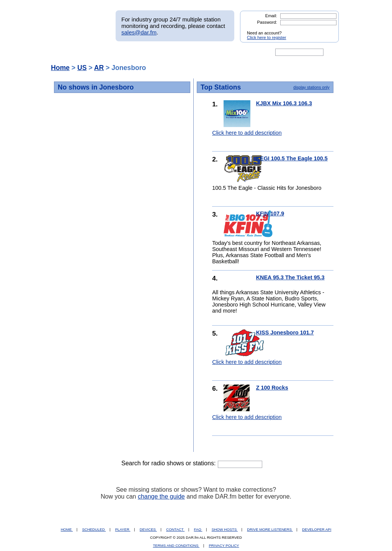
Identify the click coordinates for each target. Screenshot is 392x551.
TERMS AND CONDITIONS (176, 545)
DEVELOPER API (317, 529)
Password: (267, 22)
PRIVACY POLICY (224, 545)
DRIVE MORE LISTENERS (270, 529)
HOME (67, 529)
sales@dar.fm (139, 32)
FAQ (198, 529)
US (82, 68)
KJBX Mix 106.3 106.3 (284, 103)
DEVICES (148, 529)
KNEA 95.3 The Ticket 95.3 (290, 277)
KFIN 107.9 (270, 214)
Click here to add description (247, 133)
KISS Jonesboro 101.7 (285, 333)
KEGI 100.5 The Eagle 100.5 (292, 158)
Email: (271, 16)
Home (60, 68)
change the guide (161, 496)
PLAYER (123, 529)
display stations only (311, 87)
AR (99, 68)
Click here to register (267, 37)
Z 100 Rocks (272, 388)
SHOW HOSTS (225, 529)
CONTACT (175, 529)
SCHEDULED (94, 529)
